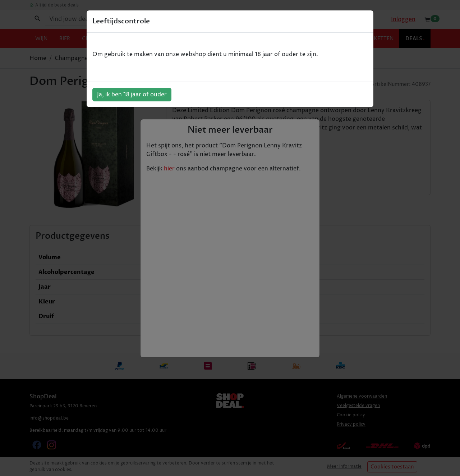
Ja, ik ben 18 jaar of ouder (132, 95)
